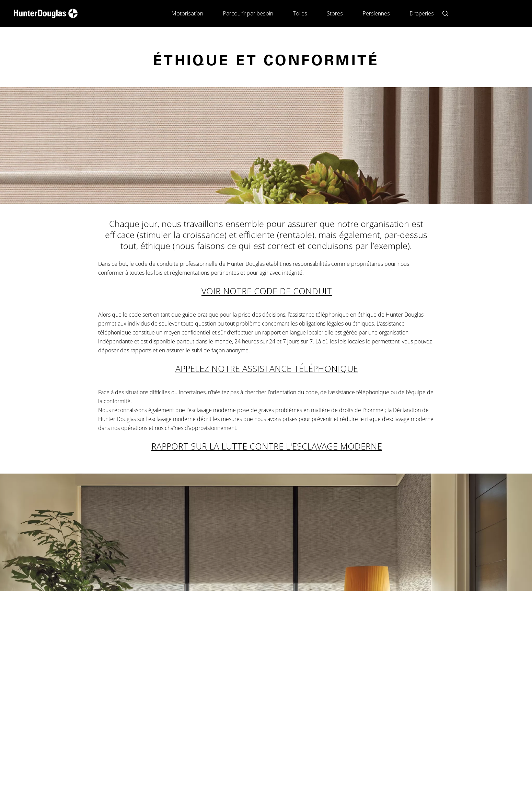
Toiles (300, 13)
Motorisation (187, 13)
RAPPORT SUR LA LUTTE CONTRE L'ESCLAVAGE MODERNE (267, 446)
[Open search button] (445, 14)
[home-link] (46, 13)
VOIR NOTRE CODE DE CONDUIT (267, 291)
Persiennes (376, 13)
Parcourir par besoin (248, 13)
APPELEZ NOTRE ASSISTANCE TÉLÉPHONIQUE (267, 368)
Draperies (422, 13)
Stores (335, 13)
